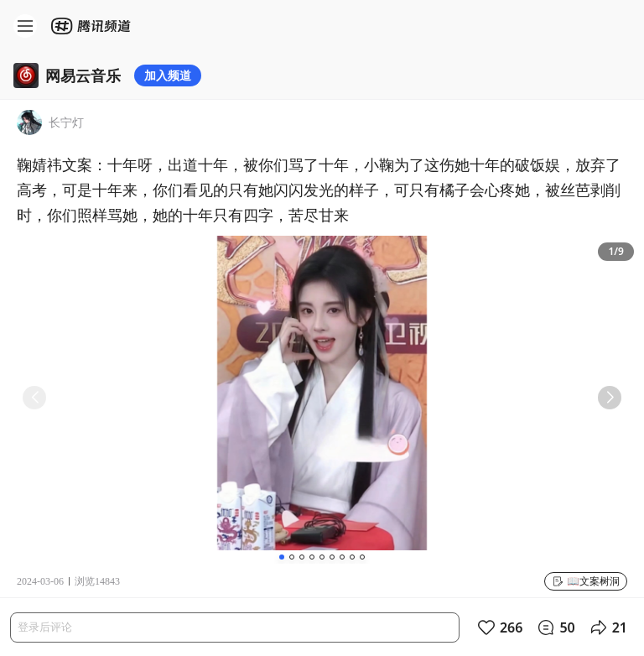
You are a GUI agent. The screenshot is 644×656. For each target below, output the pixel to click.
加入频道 (168, 75)
